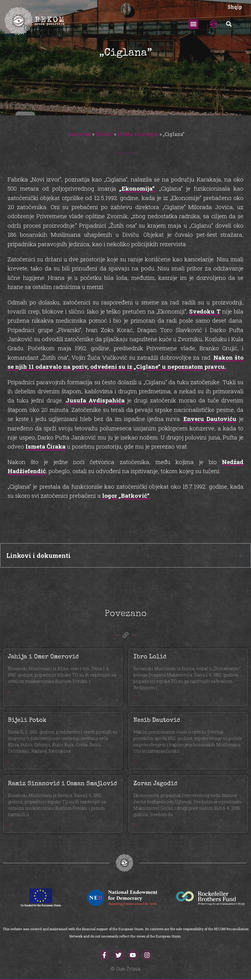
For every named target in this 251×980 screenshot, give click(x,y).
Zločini (104, 134)
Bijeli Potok (27, 721)
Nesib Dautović (157, 721)
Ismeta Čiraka (45, 446)
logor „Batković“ (126, 495)
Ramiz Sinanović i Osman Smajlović (62, 784)
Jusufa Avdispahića (95, 400)
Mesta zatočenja (138, 134)
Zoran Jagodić (155, 784)
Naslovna (79, 134)
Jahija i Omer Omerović (43, 657)
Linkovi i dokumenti (38, 555)
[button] (193, 24)
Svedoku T (205, 311)
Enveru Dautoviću (210, 419)
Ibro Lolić (150, 657)
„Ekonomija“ (137, 188)
